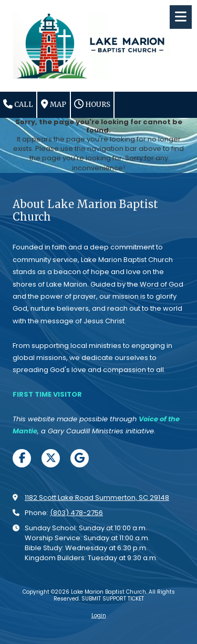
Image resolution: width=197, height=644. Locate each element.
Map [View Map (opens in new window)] (54, 104)
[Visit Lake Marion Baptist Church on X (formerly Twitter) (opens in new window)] (51, 458)
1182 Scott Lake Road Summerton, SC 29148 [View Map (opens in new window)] (97, 498)
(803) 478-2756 (76, 513)
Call (18, 104)
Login (99, 615)
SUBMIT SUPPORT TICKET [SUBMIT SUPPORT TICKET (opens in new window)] (113, 599)
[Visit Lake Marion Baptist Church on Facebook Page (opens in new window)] (22, 458)
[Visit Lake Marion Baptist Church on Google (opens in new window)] (80, 458)
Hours (92, 104)
